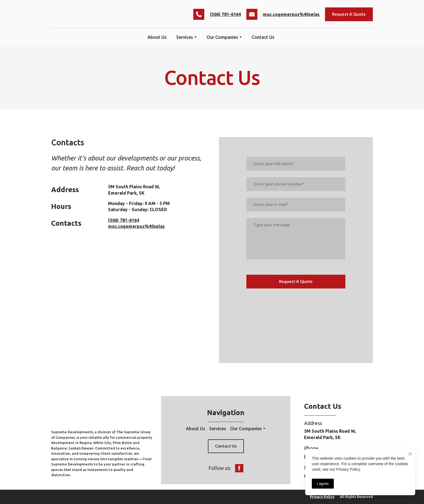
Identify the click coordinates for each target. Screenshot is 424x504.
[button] (199, 14)
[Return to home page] (91, 14)
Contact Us (263, 37)
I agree (323, 484)
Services (218, 429)
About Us (157, 37)
